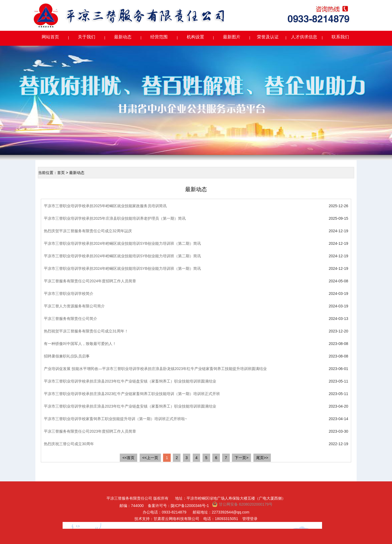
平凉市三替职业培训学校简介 (69, 294)
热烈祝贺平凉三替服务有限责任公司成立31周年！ (86, 331)
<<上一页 (150, 458)
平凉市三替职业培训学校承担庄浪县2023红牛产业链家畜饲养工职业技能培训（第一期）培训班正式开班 (132, 394)
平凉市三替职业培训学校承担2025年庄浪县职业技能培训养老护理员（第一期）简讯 (115, 218)
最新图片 (232, 37)
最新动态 (123, 37)
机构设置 (195, 37)
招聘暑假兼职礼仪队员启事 (67, 356)
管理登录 (250, 519)
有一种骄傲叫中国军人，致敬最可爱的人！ (80, 344)
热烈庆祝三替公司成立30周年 (69, 444)
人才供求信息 (304, 37)
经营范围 (159, 37)
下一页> (241, 458)
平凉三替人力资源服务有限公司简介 (74, 306)
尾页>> (262, 458)
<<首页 (128, 458)
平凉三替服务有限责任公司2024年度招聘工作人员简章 (90, 281)
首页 (61, 173)
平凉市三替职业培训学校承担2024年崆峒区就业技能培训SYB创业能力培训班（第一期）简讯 (122, 268)
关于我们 (87, 37)
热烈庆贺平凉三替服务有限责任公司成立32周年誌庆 (88, 231)
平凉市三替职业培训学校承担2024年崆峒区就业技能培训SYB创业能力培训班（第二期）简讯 (122, 243)
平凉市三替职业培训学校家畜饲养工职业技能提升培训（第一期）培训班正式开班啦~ (115, 419)
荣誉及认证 (268, 37)
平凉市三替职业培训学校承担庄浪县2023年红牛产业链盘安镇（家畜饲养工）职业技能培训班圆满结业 (130, 381)
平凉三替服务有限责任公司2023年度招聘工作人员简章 (90, 431)
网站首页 (50, 37)
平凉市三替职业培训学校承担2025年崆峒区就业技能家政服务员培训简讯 (105, 206)
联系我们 (340, 37)
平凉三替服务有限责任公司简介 (71, 319)
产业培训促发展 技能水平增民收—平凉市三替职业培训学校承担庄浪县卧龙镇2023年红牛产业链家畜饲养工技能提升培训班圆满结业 (155, 369)
